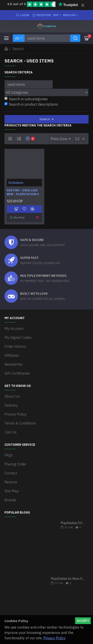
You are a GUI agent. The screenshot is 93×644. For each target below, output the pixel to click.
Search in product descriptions (31, 104)
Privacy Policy (54, 638)
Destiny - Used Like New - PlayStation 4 (23, 192)
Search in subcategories (26, 99)
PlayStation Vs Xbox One (68, 579)
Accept (83, 621)
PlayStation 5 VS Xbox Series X (73, 523)
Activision (16, 183)
